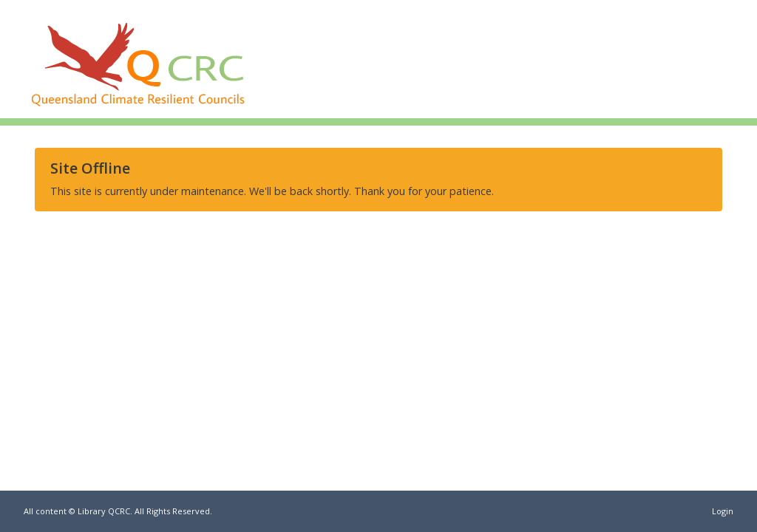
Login (723, 511)
